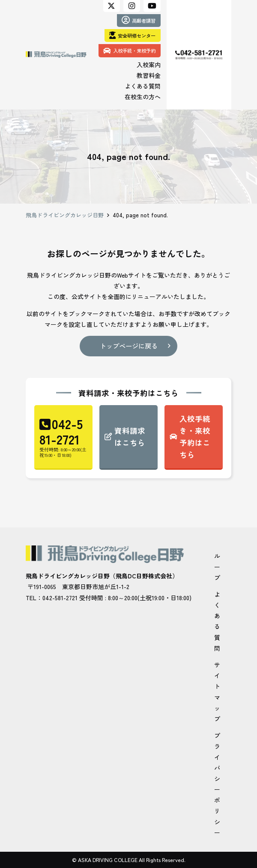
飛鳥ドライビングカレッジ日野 (65, 215)
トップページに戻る (129, 346)
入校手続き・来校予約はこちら (195, 437)
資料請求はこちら (130, 437)
